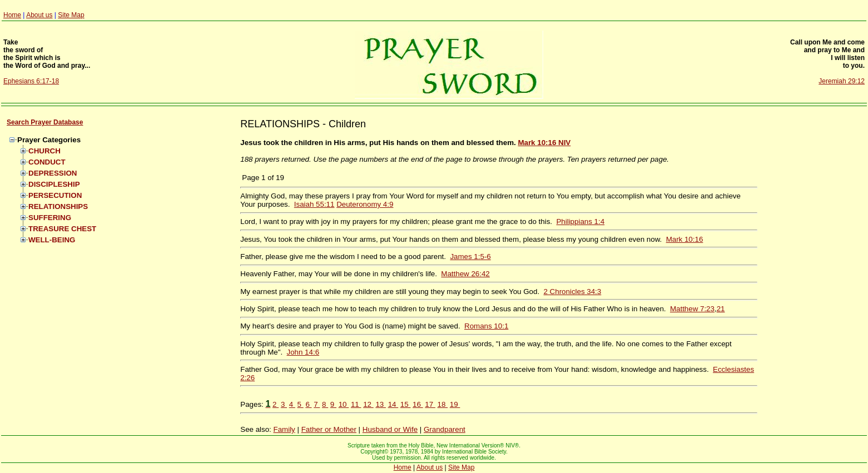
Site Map (71, 15)
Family (284, 429)
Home (12, 15)
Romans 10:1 (486, 326)
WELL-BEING (52, 240)
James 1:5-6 (470, 257)
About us (39, 15)
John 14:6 (303, 352)
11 (356, 404)
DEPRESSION (53, 173)
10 (344, 404)
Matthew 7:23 (692, 309)
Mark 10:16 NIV (544, 143)
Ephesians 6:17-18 (31, 81)
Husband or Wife (390, 429)
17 (430, 404)
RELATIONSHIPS (58, 206)
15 (406, 404)
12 (368, 404)
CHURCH (44, 151)
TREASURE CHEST (62, 229)
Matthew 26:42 (465, 274)
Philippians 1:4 (580, 221)
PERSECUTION (55, 195)
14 (393, 404)
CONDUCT (47, 162)
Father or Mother (329, 429)
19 (455, 404)
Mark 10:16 (685, 239)
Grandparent (445, 429)
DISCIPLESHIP (54, 184)
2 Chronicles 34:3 (573, 292)
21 (721, 309)
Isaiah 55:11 (314, 204)
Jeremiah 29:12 (842, 81)
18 (443, 404)
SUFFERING (50, 218)
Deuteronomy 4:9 (365, 204)
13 (381, 404)
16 (418, 404)
